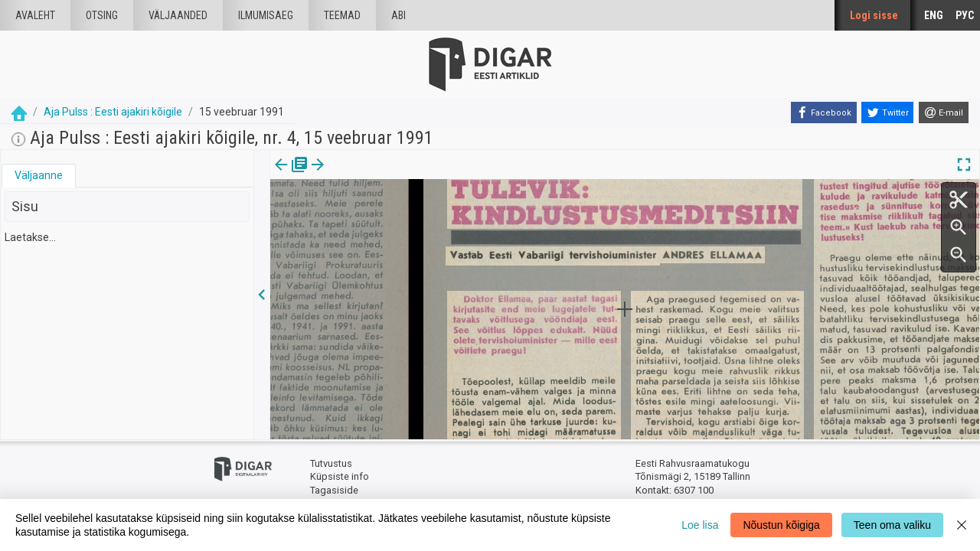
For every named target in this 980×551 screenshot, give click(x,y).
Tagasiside (334, 490)
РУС (965, 15)
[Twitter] (887, 112)
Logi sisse (874, 15)
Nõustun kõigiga (781, 525)
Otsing (102, 15)
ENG (934, 15)
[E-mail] (944, 112)
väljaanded (178, 15)
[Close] (962, 525)
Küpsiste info (340, 476)
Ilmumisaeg (266, 15)
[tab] (39, 176)
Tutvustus (331, 463)
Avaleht (35, 15)
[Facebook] (824, 112)
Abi (399, 15)
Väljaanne (39, 175)
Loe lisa (700, 525)
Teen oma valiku (892, 525)
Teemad (342, 15)
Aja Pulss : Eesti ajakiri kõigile (113, 112)
